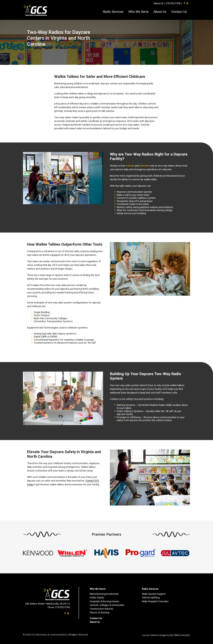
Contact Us (180, 10)
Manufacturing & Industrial (104, 594)
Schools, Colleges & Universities (107, 605)
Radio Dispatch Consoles (155, 601)
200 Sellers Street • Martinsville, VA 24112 (47, 604)
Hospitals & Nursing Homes (105, 601)
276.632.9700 (62, 607)
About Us (159, 2)
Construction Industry (102, 608)
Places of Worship (100, 612)
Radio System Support (154, 594)
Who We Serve (139, 10)
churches (145, 166)
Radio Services (114, 10)
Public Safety (97, 597)
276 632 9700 (174, 2)
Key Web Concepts (179, 635)
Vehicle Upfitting (151, 597)
